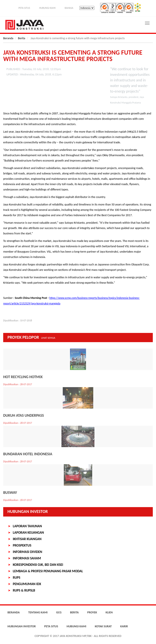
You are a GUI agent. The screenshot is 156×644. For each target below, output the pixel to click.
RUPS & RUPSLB (24, 590)
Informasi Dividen (28, 552)
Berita (22, 38)
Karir (124, 626)
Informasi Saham (27, 558)
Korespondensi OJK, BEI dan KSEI (38, 565)
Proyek (92, 612)
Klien (109, 612)
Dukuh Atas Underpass (24, 415)
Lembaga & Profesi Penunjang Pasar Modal (48, 571)
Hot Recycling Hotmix (23, 377)
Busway (10, 493)
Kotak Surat (103, 626)
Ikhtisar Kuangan (27, 539)
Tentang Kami (38, 612)
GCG (59, 612)
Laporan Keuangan (28, 532)
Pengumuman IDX (27, 584)
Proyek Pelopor (31, 337)
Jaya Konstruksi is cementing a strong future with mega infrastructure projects (73, 56)
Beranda (8, 38)
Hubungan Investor (28, 511)
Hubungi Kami (47, 8)
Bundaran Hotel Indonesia (28, 454)
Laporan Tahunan (27, 526)
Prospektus (22, 545)
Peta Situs (24, 8)
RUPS (17, 577)
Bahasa (69, 8)
